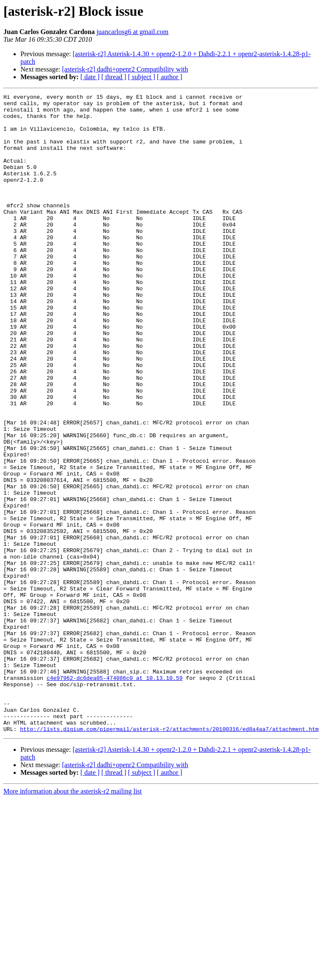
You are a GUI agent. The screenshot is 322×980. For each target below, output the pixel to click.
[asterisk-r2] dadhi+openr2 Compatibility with (125, 69)
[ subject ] (142, 77)
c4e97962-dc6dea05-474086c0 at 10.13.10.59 (114, 795)
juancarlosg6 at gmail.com (133, 32)
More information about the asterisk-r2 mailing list (73, 919)
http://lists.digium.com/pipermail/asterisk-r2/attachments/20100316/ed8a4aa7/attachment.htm (169, 857)
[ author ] (170, 77)
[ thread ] (114, 77)
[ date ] (90, 77)
